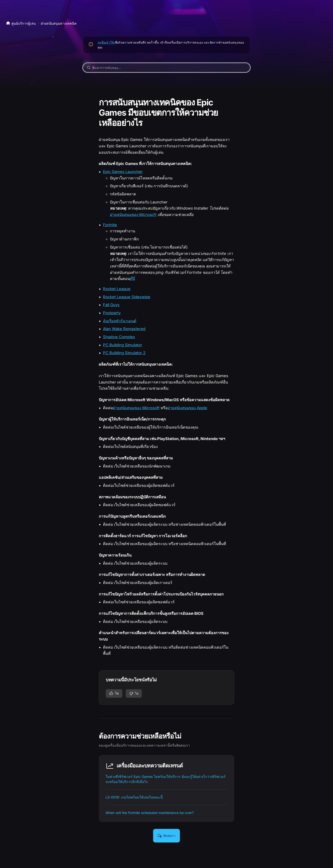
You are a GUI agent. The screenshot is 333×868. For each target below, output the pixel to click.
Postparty (112, 313)
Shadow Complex (119, 337)
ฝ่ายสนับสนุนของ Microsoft (133, 215)
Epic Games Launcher (123, 172)
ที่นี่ (132, 279)
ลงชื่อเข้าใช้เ (106, 42)
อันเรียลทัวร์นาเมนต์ (120, 321)
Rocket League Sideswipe (127, 297)
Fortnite (110, 225)
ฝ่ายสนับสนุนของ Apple (187, 408)
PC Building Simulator (123, 345)
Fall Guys (111, 305)
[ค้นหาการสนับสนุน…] (166, 68)
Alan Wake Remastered (124, 329)
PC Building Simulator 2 (124, 353)
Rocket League (117, 289)
